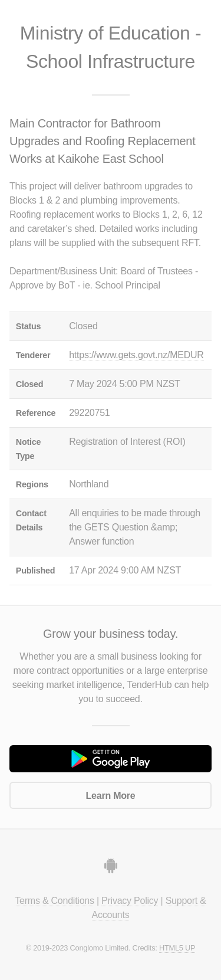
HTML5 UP (177, 948)
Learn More (111, 796)
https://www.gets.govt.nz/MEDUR (136, 355)
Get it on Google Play (111, 759)
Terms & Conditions (54, 901)
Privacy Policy (130, 901)
